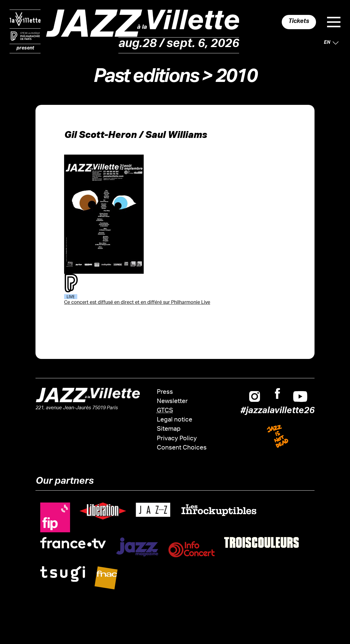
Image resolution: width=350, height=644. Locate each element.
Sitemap (169, 429)
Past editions (146, 79)
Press (165, 392)
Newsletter (172, 402)
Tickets (299, 22)
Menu (334, 22)
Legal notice (175, 420)
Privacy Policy (177, 439)
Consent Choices (182, 448)
